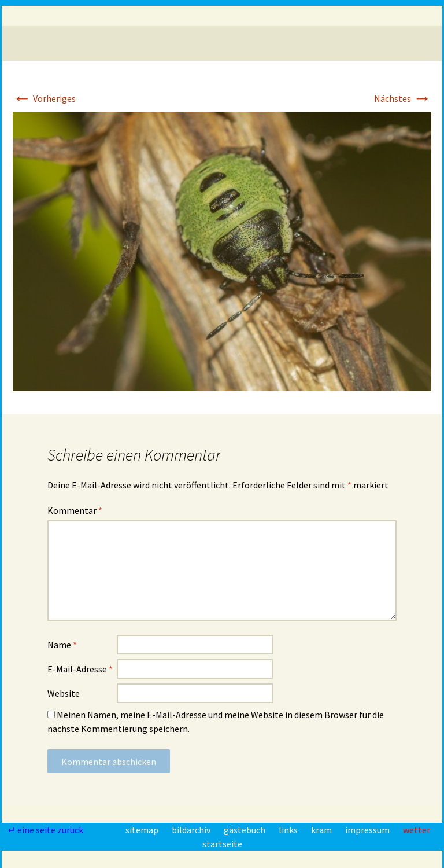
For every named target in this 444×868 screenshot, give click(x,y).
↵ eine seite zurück (47, 830)
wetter (417, 830)
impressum (368, 830)
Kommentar (75, 510)
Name (62, 645)
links (289, 830)
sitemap (143, 830)
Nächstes (403, 98)
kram (322, 830)
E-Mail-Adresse (80, 669)
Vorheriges (44, 98)
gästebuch (245, 830)
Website (64, 693)
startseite (222, 844)
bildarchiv (192, 830)
